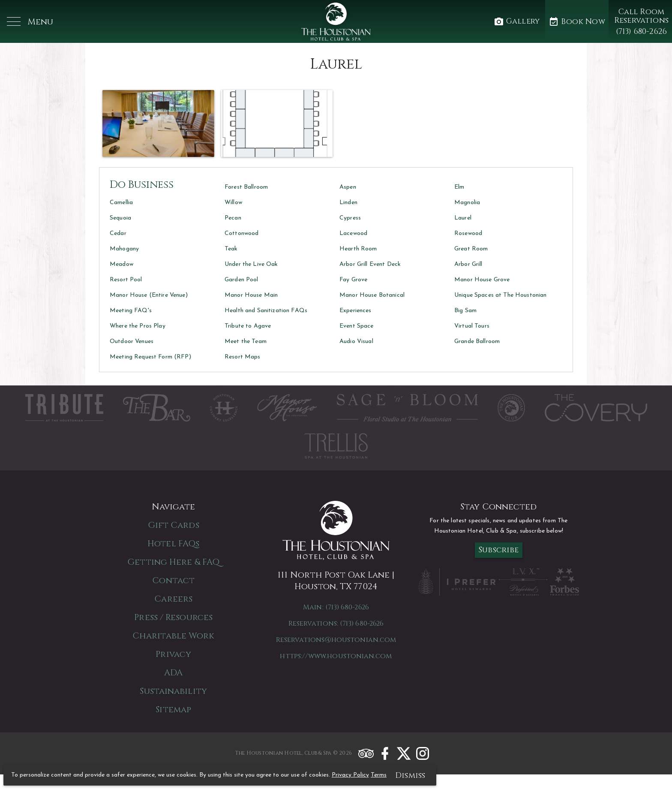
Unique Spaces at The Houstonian (500, 295)
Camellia (121, 203)
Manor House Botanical (372, 295)
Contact (173, 580)
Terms (379, 775)
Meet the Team (246, 342)
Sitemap (173, 709)
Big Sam (465, 311)
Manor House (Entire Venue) (149, 295)
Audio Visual (356, 342)
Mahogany (124, 249)
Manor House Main (251, 295)
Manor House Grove (482, 280)
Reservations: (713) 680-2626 (336, 623)
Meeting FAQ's (131, 311)
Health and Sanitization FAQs (266, 311)
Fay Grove (353, 280)
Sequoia (120, 218)
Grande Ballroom (477, 342)
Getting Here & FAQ (173, 562)
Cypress (350, 218)
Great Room (471, 249)
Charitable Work (174, 636)
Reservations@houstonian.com (336, 640)
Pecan (233, 218)
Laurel (463, 218)
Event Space (357, 326)
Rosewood (468, 233)
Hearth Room (358, 249)
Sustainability (173, 691)
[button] (30, 22)
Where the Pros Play (138, 326)
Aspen (348, 187)
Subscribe (499, 550)
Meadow (121, 264)
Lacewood (353, 233)
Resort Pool (126, 280)
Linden (348, 203)
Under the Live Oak (251, 264)
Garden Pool (241, 280)
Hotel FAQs (173, 544)
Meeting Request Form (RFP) (150, 357)
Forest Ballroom (246, 187)
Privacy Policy (350, 775)
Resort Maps (243, 357)
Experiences (355, 311)
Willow (233, 203)
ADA (173, 673)
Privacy (173, 654)
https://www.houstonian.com (336, 656)
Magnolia (467, 203)
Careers (173, 599)
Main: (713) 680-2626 (336, 607)
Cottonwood (241, 233)
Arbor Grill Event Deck (370, 264)
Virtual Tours (472, 326)
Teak (231, 249)
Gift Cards (174, 525)
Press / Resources (173, 617)
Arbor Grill (468, 264)
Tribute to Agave (248, 326)
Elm (459, 187)
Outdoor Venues (132, 342)
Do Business (142, 185)
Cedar (118, 233)
